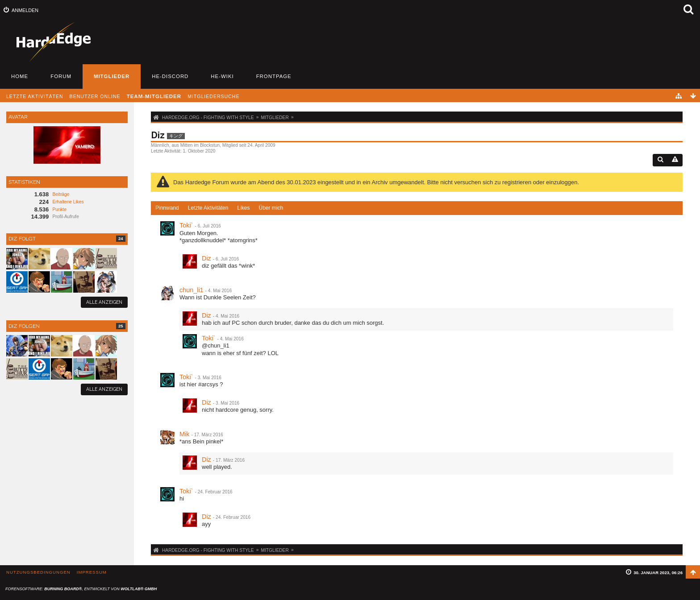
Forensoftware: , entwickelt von (81, 589)
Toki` (186, 225)
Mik (184, 434)
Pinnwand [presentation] (167, 208)
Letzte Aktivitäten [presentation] (208, 208)
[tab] (167, 208)
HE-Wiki (222, 76)
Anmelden (25, 10)
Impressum (92, 572)
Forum (61, 76)
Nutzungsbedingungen (38, 572)
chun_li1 (192, 290)
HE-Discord (170, 76)
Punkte (59, 209)
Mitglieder (112, 76)
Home (20, 76)
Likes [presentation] (243, 208)
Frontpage (274, 76)
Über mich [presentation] (271, 208)
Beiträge (61, 194)
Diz (206, 258)
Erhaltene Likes (68, 202)
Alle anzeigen (104, 302)
